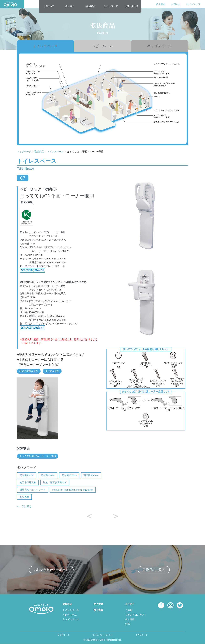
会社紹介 (70, 6)
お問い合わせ (131, 6)
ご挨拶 (129, 610)
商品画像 (24, 497)
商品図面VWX (91, 475)
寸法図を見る (52, 371)
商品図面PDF (27, 475)
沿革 (128, 624)
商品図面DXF (48, 475)
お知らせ (176, 4)
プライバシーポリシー (103, 635)
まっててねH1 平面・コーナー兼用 (38, 456)
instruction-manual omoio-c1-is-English (73, 490)
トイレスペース (45, 46)
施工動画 (161, 4)
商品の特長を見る (29, 371)
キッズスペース (160, 46)
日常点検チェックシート (33, 490)
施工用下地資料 (28, 482)
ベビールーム (102, 46)
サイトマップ (193, 4)
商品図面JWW (69, 475)
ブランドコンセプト (136, 615)
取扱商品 (49, 6)
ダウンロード (111, 6)
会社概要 (130, 619)
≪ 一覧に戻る (24, 506)
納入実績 (90, 6)
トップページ (24, 151)
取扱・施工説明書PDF (55, 482)
